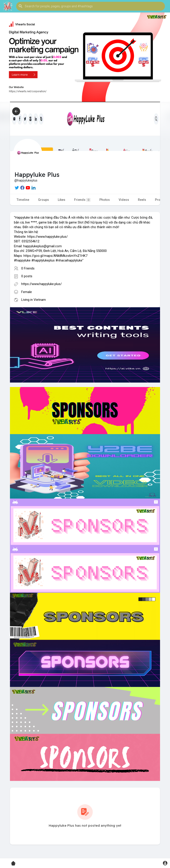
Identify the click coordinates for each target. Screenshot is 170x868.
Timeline (23, 200)
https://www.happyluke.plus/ (42, 284)
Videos (124, 200)
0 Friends (28, 268)
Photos (105, 200)
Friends (82, 200)
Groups (43, 200)
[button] (91, 6)
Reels (142, 200)
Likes (62, 200)
